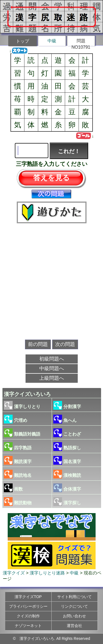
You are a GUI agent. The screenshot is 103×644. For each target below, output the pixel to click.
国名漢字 (67, 460)
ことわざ (67, 433)
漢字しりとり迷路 (47, 573)
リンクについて (74, 606)
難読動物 (18, 502)
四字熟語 (18, 447)
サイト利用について (74, 597)
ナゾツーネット (28, 626)
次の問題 (65, 344)
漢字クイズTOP (28, 597)
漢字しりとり (22, 405)
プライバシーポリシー (28, 606)
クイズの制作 (28, 616)
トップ (23, 41)
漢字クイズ (14, 573)
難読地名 (18, 474)
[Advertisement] (51, 282)
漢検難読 (67, 474)
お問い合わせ (74, 616)
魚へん (65, 419)
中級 (52, 41)
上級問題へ (52, 378)
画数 (13, 488)
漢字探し (67, 502)
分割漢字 (67, 405)
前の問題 (38, 344)
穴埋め (16, 419)
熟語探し (67, 447)
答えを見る (51, 178)
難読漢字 (18, 460)
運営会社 (74, 626)
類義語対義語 (22, 433)
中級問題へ (52, 368)
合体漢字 (67, 488)
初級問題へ (52, 359)
